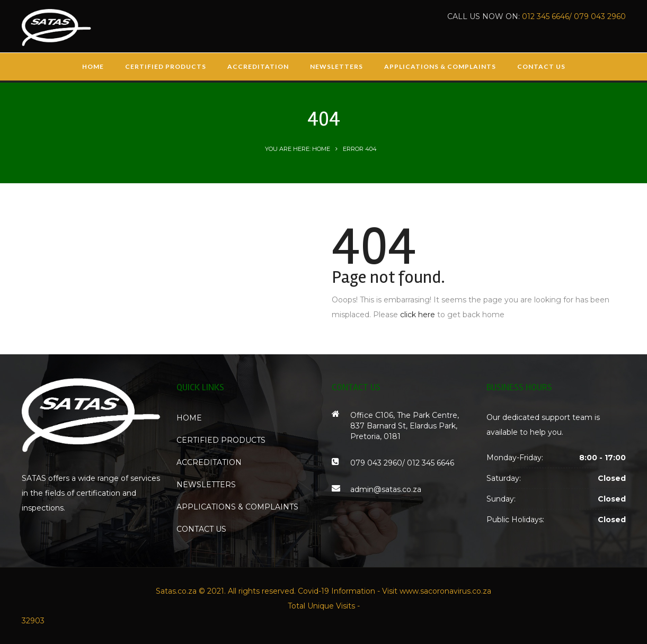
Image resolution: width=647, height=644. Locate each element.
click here (418, 315)
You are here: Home (298, 149)
